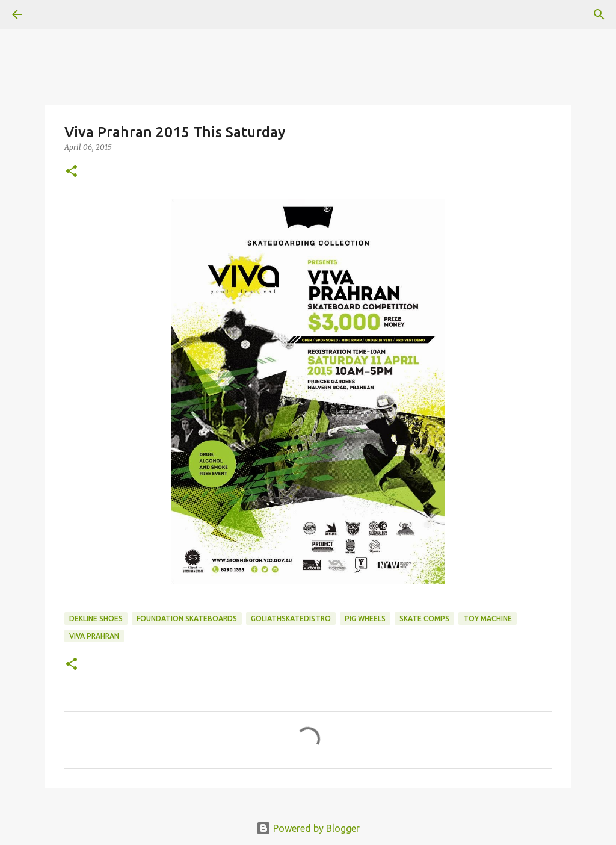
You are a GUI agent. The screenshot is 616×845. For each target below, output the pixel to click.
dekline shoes (96, 618)
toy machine (488, 618)
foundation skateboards (187, 618)
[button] (72, 172)
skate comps (424, 618)
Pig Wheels (365, 618)
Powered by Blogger (308, 828)
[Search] (599, 14)
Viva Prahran (94, 636)
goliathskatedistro (291, 618)
